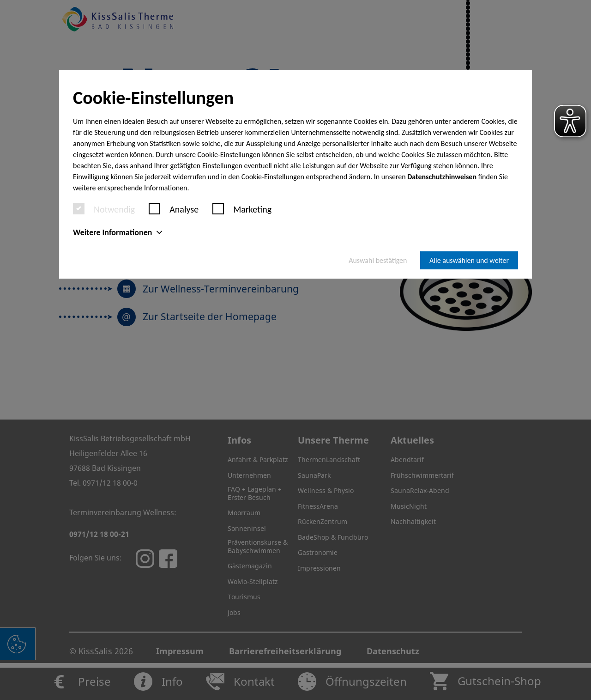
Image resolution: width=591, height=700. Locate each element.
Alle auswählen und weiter (469, 260)
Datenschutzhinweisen (442, 177)
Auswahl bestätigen (378, 260)
